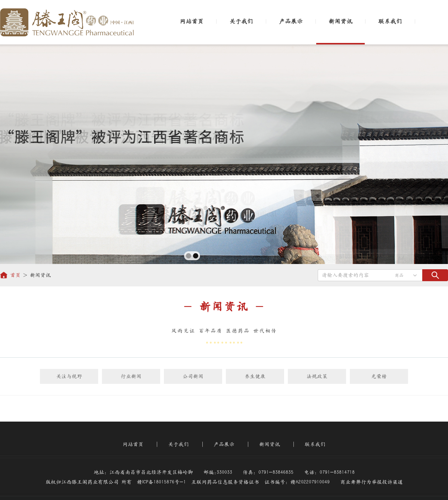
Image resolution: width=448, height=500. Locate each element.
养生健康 (255, 376)
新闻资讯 (340, 21)
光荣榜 (379, 376)
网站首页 (192, 21)
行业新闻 (131, 376)
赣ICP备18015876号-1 (161, 482)
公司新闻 (193, 376)
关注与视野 (69, 376)
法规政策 (317, 376)
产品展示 (291, 21)
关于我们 (241, 21)
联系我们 (390, 21)
